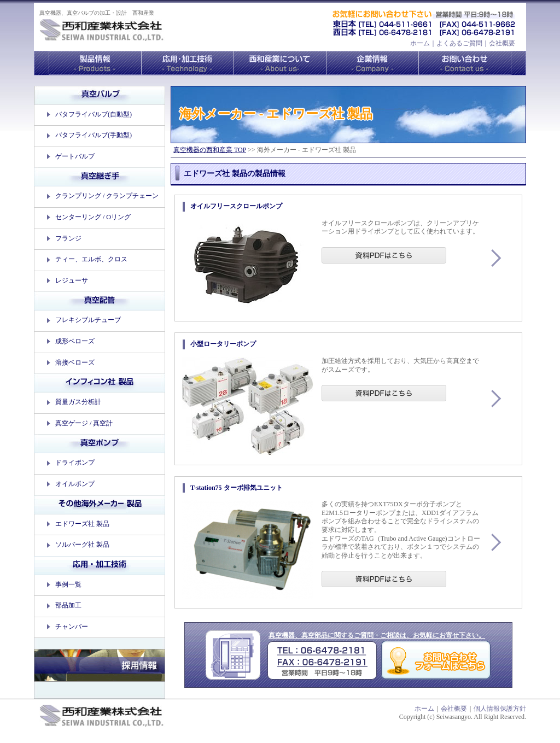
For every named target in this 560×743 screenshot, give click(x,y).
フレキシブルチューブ (88, 320)
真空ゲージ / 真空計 (84, 423)
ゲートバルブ (75, 156)
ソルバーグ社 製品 (82, 545)
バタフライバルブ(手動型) (94, 135)
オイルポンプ (75, 484)
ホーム (420, 43)
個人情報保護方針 (500, 709)
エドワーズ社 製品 (82, 524)
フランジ (68, 238)
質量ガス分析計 (78, 402)
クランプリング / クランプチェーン (107, 196)
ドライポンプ (75, 463)
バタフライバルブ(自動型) (94, 114)
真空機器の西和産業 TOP (210, 150)
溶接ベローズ (75, 362)
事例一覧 (68, 584)
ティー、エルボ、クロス (91, 259)
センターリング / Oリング (93, 217)
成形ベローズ (75, 341)
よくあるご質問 (459, 43)
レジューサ (72, 280)
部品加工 (68, 605)
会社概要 (502, 43)
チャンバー (72, 627)
